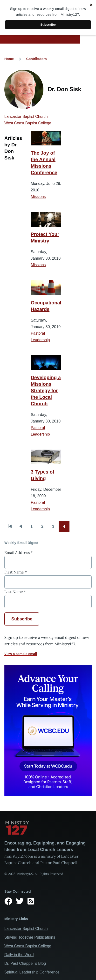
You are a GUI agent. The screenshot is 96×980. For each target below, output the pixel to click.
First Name (16, 572)
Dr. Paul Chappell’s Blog (25, 963)
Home (9, 59)
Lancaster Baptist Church (26, 117)
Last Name (15, 592)
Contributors (37, 59)
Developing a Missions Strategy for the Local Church (46, 391)
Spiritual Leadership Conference (32, 972)
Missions (38, 197)
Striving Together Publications (30, 937)
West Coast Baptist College (28, 123)
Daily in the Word (19, 955)
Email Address (18, 552)
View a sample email (21, 654)
